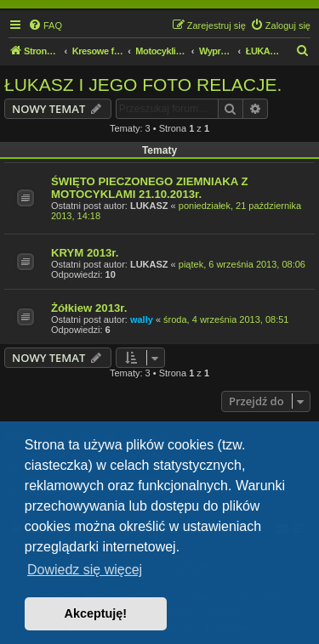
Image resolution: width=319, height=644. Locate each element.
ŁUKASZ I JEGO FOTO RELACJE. (143, 85)
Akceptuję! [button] (96, 613)
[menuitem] (45, 25)
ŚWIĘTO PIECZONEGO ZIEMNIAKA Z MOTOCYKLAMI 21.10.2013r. (150, 188)
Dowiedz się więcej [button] (85, 570)
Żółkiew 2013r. (89, 308)
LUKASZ (149, 206)
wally (142, 319)
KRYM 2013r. (85, 253)
